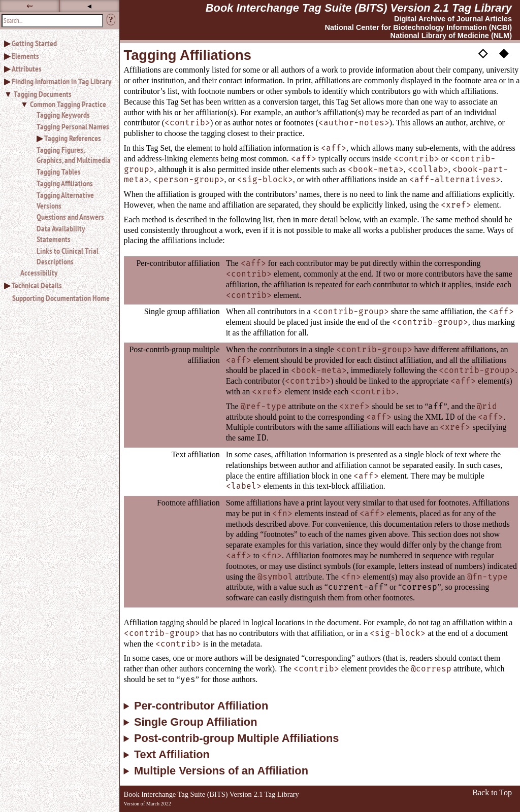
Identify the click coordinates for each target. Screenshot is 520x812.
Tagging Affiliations (65, 183)
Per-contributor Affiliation (201, 706)
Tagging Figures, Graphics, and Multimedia (74, 155)
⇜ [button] (30, 6)
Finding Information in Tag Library (61, 81)
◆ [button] (504, 52)
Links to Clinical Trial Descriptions (68, 256)
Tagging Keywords (63, 115)
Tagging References (73, 138)
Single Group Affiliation (196, 722)
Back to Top (492, 792)
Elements (25, 56)
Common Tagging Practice (68, 104)
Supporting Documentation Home (61, 298)
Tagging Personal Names (73, 126)
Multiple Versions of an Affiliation (221, 771)
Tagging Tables (59, 172)
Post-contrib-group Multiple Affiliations (237, 738)
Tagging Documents (43, 94)
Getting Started (34, 43)
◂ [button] (89, 6)
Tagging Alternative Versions (65, 200)
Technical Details (37, 285)
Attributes (27, 69)
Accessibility (39, 273)
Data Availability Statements (61, 234)
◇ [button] (483, 52)
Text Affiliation (172, 755)
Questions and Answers (70, 217)
